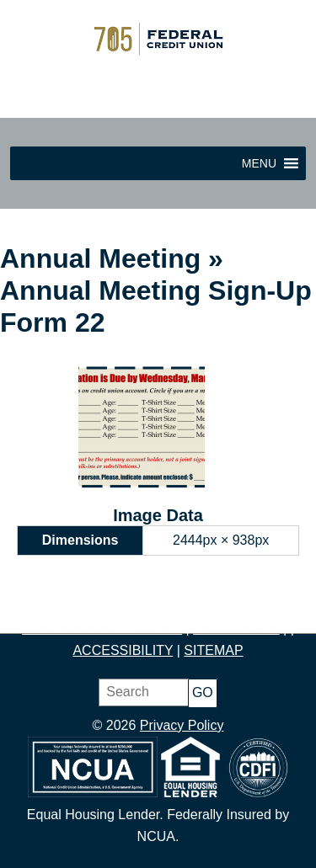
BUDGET (187, 607)
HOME (40, 607)
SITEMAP (213, 650)
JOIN (89, 607)
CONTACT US (236, 628)
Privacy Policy (182, 725)
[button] (259, 163)
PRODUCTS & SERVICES (102, 628)
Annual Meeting (100, 258)
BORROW (258, 607)
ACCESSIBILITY (123, 650)
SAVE (133, 607)
